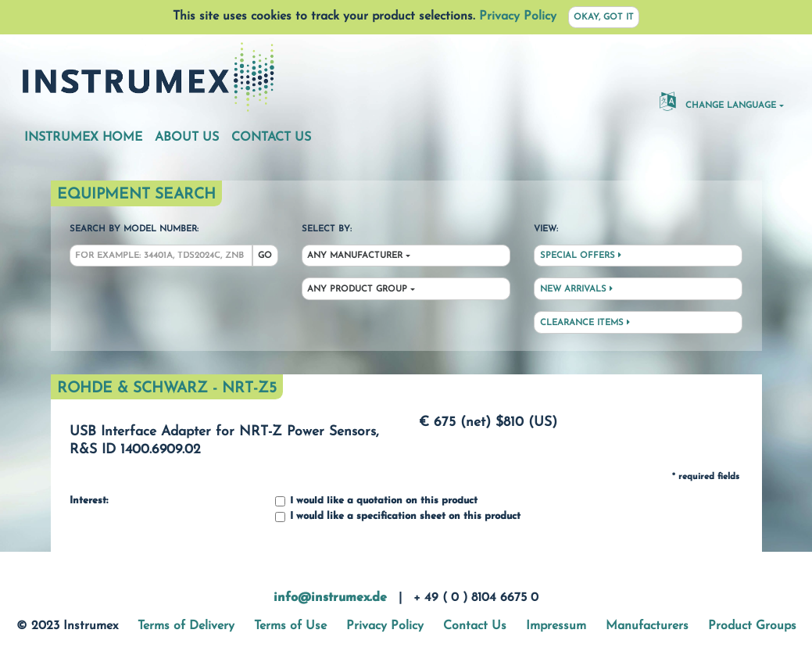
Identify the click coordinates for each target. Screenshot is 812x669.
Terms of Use (290, 626)
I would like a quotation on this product (376, 501)
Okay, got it (604, 18)
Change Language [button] (718, 101)
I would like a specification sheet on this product (398, 517)
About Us (187, 138)
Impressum (556, 626)
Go (265, 256)
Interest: (89, 501)
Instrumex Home (83, 138)
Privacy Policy (518, 16)
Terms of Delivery (186, 626)
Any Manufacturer (355, 256)
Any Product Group (357, 290)
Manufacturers (647, 626)
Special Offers (581, 256)
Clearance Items (585, 323)
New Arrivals (576, 289)
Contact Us (271, 138)
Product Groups (752, 626)
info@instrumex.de (330, 598)
